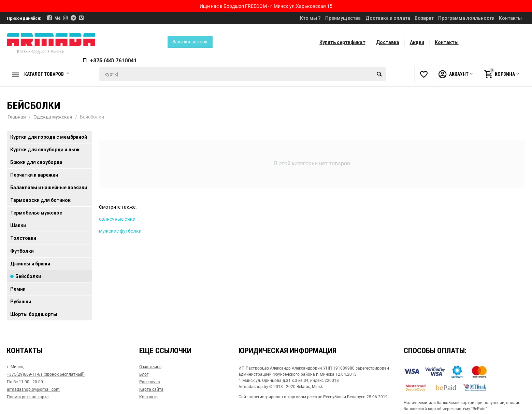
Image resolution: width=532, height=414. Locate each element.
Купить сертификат (342, 42)
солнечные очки (117, 219)
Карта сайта (151, 389)
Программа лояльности (466, 18)
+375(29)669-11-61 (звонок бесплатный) (46, 374)
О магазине (150, 367)
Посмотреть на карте (28, 397)
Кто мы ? (310, 18)
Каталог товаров (46, 74)
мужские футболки (120, 231)
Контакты (510, 18)
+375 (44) (114, 61)
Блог (144, 374)
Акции (417, 42)
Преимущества (343, 18)
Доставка (388, 42)
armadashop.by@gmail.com (33, 389)
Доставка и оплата (388, 18)
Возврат (424, 18)
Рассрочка (150, 382)
